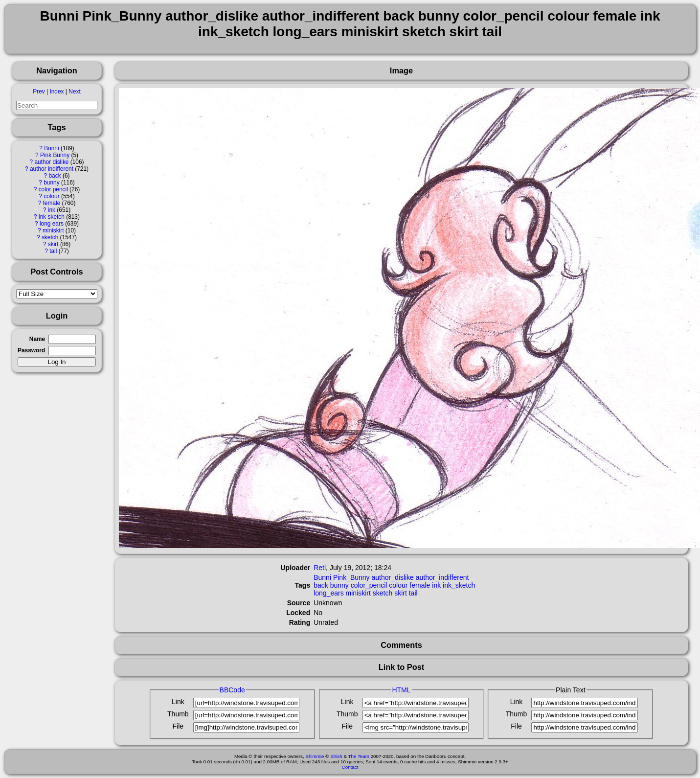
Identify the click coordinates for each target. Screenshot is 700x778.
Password (31, 350)
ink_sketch (459, 585)
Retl (320, 568)
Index (56, 92)
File (178, 726)
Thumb (178, 714)
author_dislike (393, 577)
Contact (350, 767)
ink (52, 210)
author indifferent (52, 169)
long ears (52, 224)
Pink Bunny (55, 155)
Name (37, 339)
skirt (53, 244)
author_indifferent (442, 577)
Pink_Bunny (351, 577)
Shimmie (315, 756)
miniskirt (53, 230)
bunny (51, 183)
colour (51, 196)
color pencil (53, 189)
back (55, 176)
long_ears (329, 593)
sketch (50, 237)
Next (74, 92)
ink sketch (52, 217)
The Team (359, 756)
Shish (336, 756)
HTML (401, 690)
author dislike (51, 162)
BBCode (232, 690)
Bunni (51, 148)
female (52, 203)
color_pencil (369, 585)
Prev (39, 92)
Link (178, 702)
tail (53, 251)
